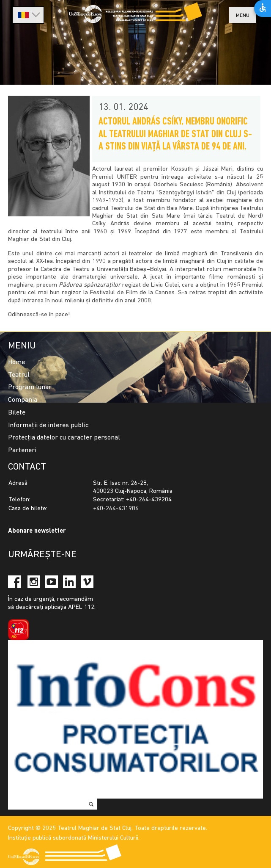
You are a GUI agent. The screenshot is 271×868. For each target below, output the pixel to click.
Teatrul (19, 375)
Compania (23, 400)
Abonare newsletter (37, 531)
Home (16, 362)
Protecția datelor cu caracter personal (64, 438)
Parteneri (22, 451)
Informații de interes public (48, 426)
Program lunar (30, 387)
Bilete (17, 413)
